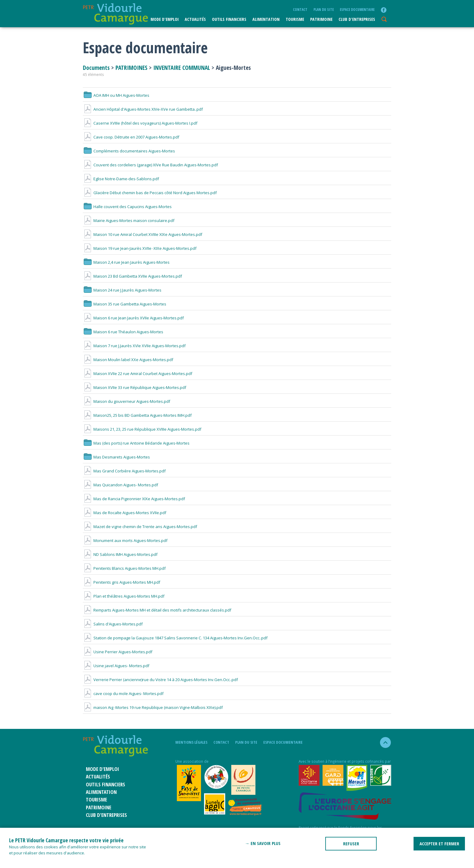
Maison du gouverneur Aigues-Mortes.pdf (127, 401)
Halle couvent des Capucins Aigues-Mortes (127, 207)
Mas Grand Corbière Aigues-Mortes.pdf (124, 471)
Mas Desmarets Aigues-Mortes (116, 457)
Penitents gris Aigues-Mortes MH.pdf (122, 582)
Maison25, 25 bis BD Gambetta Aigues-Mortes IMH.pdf (137, 415)
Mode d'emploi (165, 19)
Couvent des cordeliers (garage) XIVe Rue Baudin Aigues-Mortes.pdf (150, 165)
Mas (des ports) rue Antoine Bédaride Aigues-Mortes (136, 443)
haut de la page (383, 742)
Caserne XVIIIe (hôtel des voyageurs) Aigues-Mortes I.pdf (140, 123)
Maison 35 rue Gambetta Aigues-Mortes (125, 304)
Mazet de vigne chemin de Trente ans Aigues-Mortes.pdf (140, 527)
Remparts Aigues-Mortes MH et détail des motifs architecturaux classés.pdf (157, 610)
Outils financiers (229, 19)
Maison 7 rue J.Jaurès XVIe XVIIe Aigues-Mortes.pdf (134, 346)
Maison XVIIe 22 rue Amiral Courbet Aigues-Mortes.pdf (138, 374)
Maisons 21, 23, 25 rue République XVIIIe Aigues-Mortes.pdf (142, 429)
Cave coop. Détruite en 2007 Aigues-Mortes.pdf (131, 137)
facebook (384, 10)
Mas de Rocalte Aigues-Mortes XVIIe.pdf (125, 513)
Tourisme (295, 19)
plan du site (324, 9)
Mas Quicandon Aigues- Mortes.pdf (120, 485)
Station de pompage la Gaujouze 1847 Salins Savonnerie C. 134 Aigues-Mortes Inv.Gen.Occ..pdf (175, 638)
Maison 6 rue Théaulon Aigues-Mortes (123, 332)
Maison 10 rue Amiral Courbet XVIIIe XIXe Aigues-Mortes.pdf (143, 234)
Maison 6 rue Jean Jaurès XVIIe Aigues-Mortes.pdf (133, 318)
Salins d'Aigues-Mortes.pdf (113, 624)
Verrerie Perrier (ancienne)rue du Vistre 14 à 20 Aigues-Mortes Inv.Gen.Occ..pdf (160, 680)
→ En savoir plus (263, 843)
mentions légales (191, 742)
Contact (300, 9)
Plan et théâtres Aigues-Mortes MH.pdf (124, 596)
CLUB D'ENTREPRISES (357, 19)
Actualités (195, 19)
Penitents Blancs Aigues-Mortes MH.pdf (124, 568)
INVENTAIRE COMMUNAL (182, 68)
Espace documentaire (357, 9)
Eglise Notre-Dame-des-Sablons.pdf (121, 179)
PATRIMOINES (131, 68)
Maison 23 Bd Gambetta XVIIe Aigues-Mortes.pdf (132, 276)
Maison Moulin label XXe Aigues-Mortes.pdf (128, 360)
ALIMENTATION (266, 19)
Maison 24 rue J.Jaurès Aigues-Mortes (122, 290)
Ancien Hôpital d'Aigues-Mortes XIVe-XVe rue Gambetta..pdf (143, 109)
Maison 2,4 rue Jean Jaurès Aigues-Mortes (126, 262)
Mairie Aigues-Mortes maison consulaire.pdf (129, 220)
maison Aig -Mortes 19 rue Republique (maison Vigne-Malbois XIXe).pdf (153, 707)
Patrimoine (321, 19)
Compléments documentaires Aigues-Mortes (129, 151)
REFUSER (351, 844)
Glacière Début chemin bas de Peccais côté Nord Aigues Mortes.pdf (150, 193)
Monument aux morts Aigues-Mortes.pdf (125, 540)
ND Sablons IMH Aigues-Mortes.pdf (120, 554)
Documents (97, 68)
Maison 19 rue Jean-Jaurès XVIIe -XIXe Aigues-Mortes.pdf (140, 248)
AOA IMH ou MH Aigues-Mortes (116, 95)
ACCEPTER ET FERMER (439, 844)
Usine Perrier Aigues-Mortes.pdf (118, 652)
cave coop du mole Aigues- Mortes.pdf (123, 693)
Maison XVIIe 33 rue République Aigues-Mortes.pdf (135, 387)
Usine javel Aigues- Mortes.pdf (116, 666)
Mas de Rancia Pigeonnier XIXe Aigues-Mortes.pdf (134, 499)
